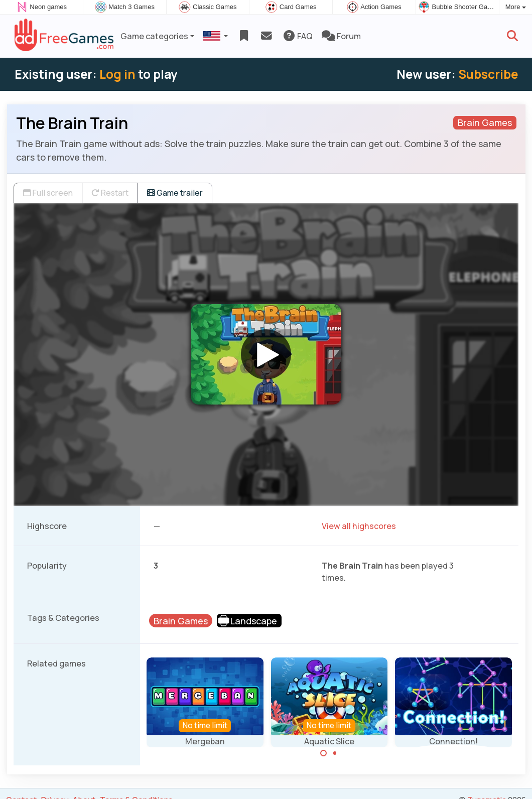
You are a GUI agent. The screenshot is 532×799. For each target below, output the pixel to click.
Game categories (154, 36)
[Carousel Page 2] (335, 753)
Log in (117, 74)
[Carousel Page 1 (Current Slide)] (324, 753)
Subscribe (488, 74)
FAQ (297, 36)
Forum (341, 36)
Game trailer (175, 193)
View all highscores (359, 526)
